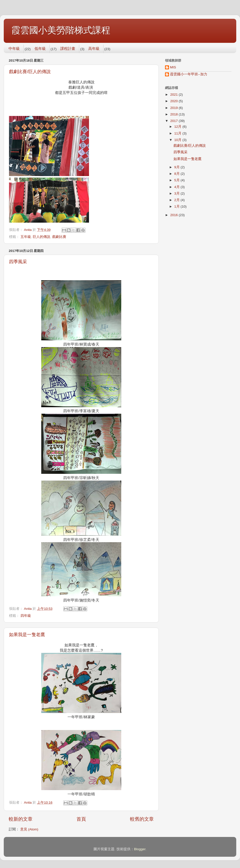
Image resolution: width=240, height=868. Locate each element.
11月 (178, 133)
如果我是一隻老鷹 (27, 635)
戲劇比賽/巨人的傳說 (30, 72)
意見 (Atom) (29, 829)
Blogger (140, 849)
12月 (178, 127)
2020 (174, 101)
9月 (177, 167)
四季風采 (18, 262)
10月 (178, 140)
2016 (174, 215)
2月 (177, 200)
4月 (177, 187)
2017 (174, 121)
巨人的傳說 (41, 237)
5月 (177, 180)
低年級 (40, 48)
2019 (174, 108)
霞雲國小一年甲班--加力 (189, 74)
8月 (177, 174)
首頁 (81, 819)
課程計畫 (68, 48)
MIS (173, 67)
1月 (177, 206)
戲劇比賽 (59, 237)
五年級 (26, 237)
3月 (177, 193)
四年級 (26, 616)
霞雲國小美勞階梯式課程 (61, 30)
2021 (174, 95)
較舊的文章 (142, 819)
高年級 (94, 48)
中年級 (14, 48)
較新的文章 (21, 819)
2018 (174, 114)
